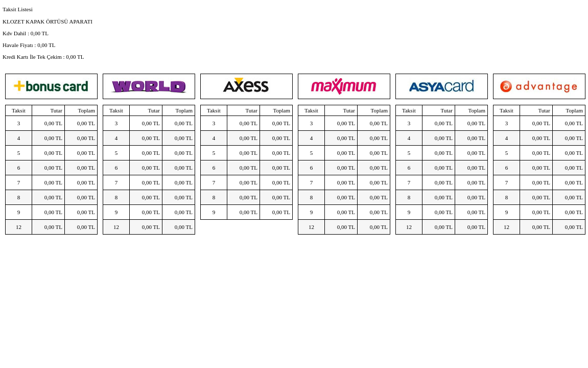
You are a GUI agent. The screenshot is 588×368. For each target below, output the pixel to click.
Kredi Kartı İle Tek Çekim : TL (43, 57)
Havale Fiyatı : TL (29, 45)
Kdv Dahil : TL (26, 33)
